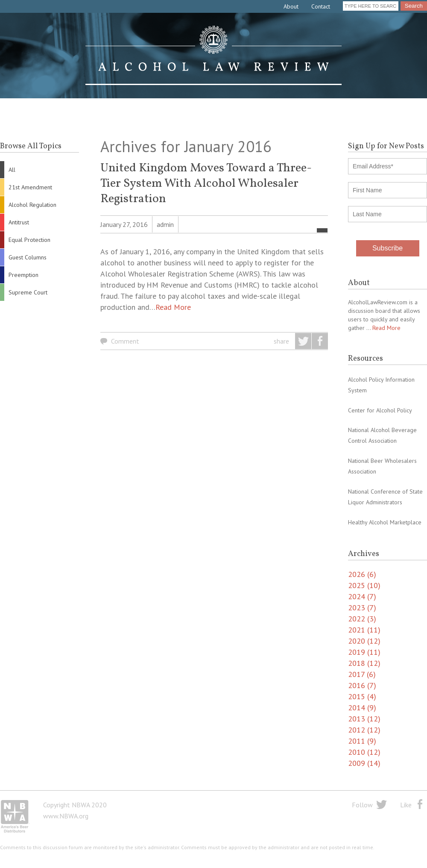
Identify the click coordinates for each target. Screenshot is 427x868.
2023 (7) (362, 608)
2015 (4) (362, 696)
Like (406, 805)
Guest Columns (28, 257)
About (291, 6)
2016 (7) (362, 685)
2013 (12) (364, 719)
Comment (125, 341)
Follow (362, 805)
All (12, 170)
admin (165, 224)
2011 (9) (362, 741)
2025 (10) (364, 585)
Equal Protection (29, 240)
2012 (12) (364, 730)
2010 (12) (364, 752)
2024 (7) (362, 596)
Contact (321, 6)
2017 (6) (362, 674)
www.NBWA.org (66, 816)
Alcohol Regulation (32, 205)
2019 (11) (364, 652)
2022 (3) (362, 619)
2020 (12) (364, 641)
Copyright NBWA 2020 (75, 805)
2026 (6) (362, 574)
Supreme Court (28, 292)
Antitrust (19, 222)
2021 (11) (364, 630)
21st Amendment (30, 187)
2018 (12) (364, 663)
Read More (173, 307)
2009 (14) (364, 763)
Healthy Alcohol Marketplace (385, 522)
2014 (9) (362, 708)
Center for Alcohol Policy (380, 410)
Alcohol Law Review (213, 56)
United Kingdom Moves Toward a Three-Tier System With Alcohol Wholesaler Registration (206, 184)
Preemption (23, 275)
